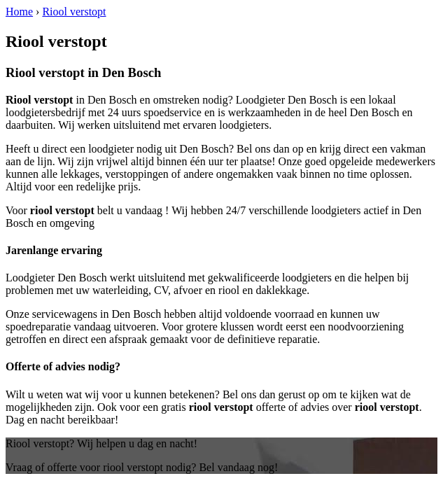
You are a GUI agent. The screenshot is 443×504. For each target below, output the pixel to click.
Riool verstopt (74, 12)
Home (19, 12)
